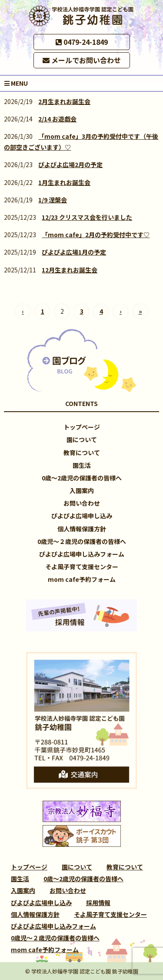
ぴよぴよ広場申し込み (82, 516)
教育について (82, 453)
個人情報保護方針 (82, 529)
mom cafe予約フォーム (82, 579)
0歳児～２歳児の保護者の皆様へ (82, 541)
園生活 (82, 465)
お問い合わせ (82, 503)
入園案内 (82, 490)
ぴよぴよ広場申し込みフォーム (82, 554)
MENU (16, 83)
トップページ (82, 427)
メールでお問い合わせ (82, 60)
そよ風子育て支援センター (82, 567)
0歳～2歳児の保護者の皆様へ (82, 478)
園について (82, 440)
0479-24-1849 (82, 42)
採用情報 (98, 903)
